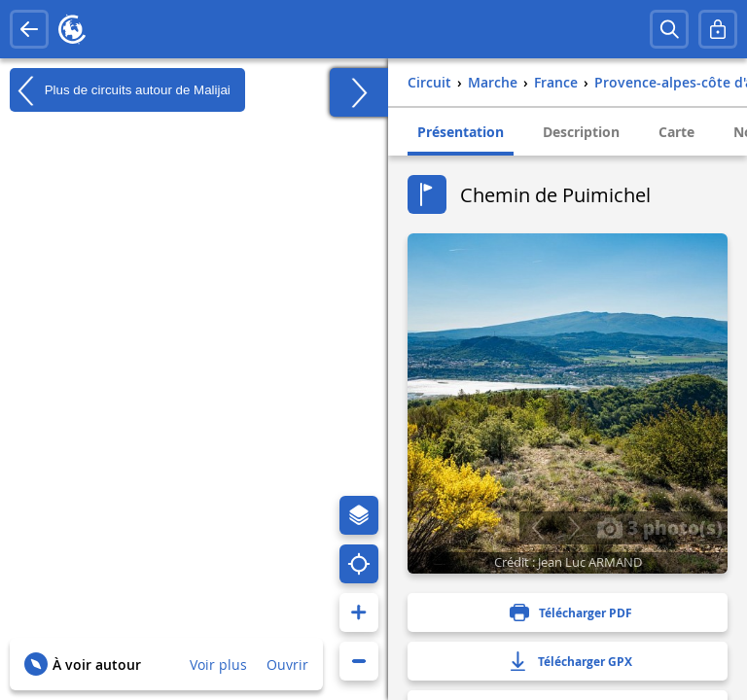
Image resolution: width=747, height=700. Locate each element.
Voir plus (218, 665)
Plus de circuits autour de (120, 90)
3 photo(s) (659, 527)
